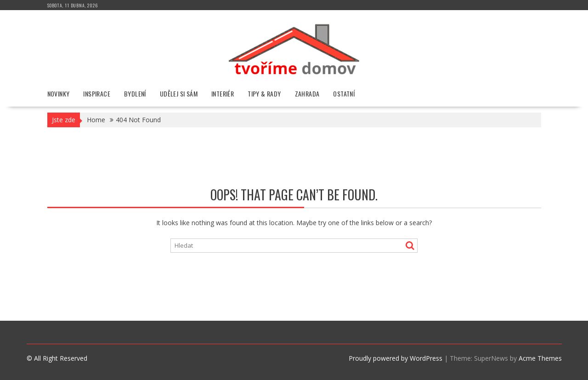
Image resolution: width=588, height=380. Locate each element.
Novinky (59, 94)
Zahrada (307, 94)
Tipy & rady (264, 94)
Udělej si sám (179, 94)
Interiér (223, 94)
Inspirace (97, 94)
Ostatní (344, 94)
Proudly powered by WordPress (396, 358)
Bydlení (135, 94)
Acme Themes (540, 358)
